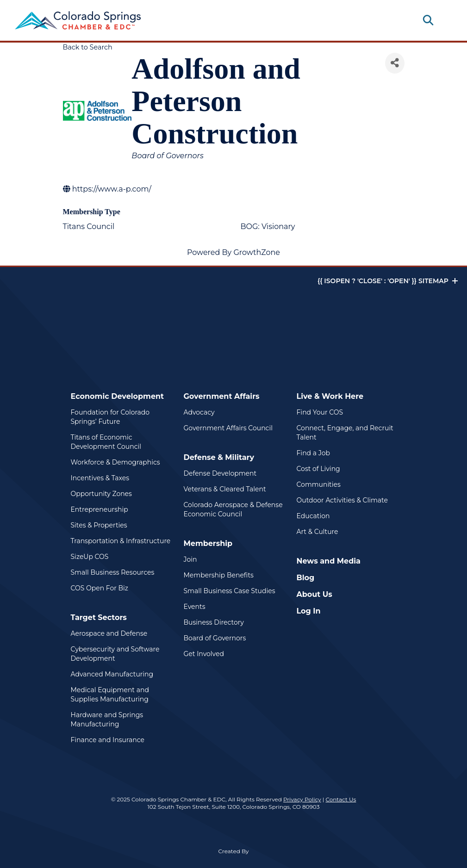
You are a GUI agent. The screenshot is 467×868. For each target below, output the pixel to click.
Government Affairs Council (228, 428)
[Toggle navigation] (445, 20)
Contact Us (341, 799)
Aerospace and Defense (109, 633)
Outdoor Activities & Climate (342, 500)
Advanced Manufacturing (112, 674)
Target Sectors (99, 617)
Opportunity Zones (101, 494)
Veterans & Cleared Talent (225, 489)
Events (195, 607)
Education (313, 516)
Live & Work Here (330, 396)
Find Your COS (320, 412)
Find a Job (313, 453)
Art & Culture (318, 532)
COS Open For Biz (100, 588)
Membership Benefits (219, 575)
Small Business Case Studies (230, 591)
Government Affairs (222, 396)
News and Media (329, 561)
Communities (319, 484)
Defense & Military (219, 457)
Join (190, 559)
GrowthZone (257, 252)
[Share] (395, 63)
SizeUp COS (90, 557)
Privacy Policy (302, 799)
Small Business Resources (113, 572)
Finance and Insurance (108, 740)
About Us (314, 594)
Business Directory (214, 622)
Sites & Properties (99, 525)
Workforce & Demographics (115, 462)
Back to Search (88, 47)
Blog (306, 578)
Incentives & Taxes (100, 478)
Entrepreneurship (100, 509)
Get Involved (204, 654)
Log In (309, 611)
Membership (208, 543)
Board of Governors (215, 638)
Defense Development (220, 473)
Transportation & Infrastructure (121, 541)
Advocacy (199, 412)
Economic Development (118, 396)
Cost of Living (318, 469)
